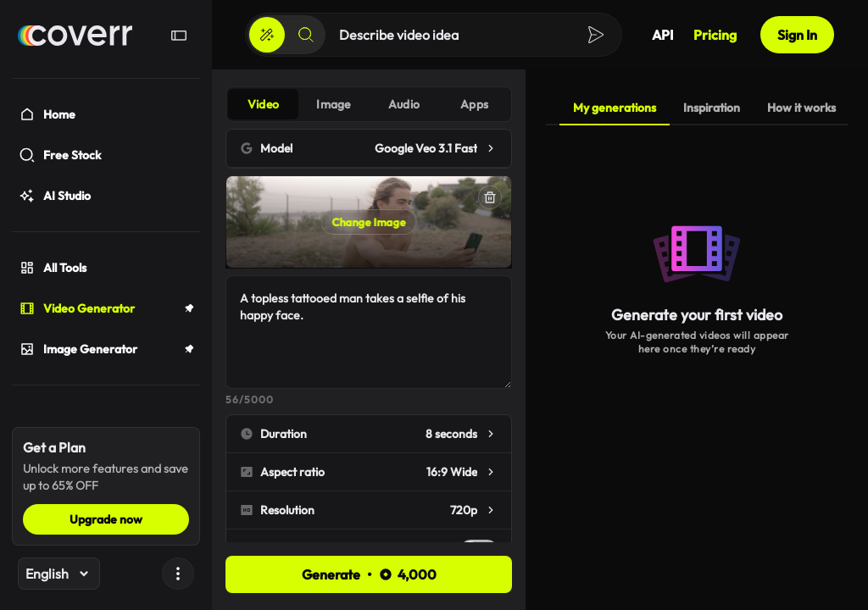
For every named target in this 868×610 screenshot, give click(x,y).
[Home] (75, 36)
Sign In (797, 35)
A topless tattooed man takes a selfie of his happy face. (369, 332)
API (662, 35)
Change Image (369, 222)
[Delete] (490, 197)
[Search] (306, 35)
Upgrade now (106, 519)
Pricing (715, 35)
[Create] (267, 35)
